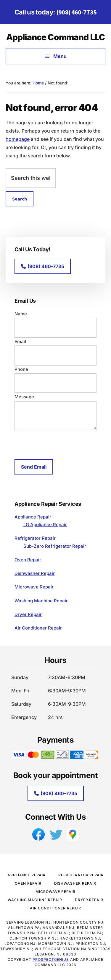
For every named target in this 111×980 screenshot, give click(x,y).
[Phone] (56, 383)
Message (24, 397)
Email (20, 341)
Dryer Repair (28, 614)
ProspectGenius (51, 959)
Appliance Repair (33, 517)
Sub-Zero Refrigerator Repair (55, 546)
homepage (18, 139)
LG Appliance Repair (45, 525)
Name (21, 314)
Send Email (34, 467)
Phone (21, 369)
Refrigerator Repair (35, 538)
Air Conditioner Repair (38, 628)
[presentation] (59, 444)
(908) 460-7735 (77, 12)
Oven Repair (28, 560)
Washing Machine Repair (41, 601)
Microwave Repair (34, 587)
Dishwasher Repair (35, 573)
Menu (60, 56)
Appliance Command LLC (55, 37)
